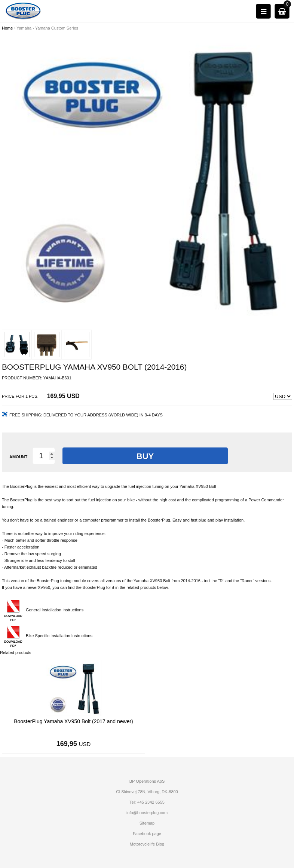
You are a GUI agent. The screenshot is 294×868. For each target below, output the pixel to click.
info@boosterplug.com (147, 813)
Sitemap (147, 823)
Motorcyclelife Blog (147, 844)
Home (7, 28)
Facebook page (147, 834)
